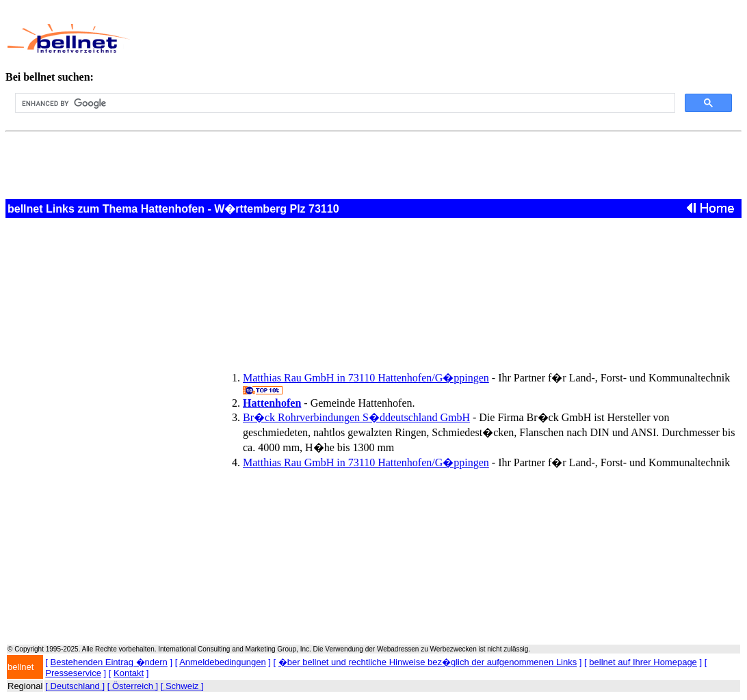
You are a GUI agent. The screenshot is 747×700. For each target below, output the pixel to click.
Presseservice (73, 673)
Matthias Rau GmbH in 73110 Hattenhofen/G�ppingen (366, 378)
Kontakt (129, 673)
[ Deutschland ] (75, 686)
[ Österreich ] (133, 686)
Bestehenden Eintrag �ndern (109, 662)
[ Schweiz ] (182, 686)
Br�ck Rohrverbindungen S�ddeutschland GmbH (356, 417)
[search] (344, 103)
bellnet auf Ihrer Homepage (643, 662)
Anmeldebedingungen (223, 662)
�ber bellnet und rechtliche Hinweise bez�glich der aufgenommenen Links (428, 662)
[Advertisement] (404, 38)
